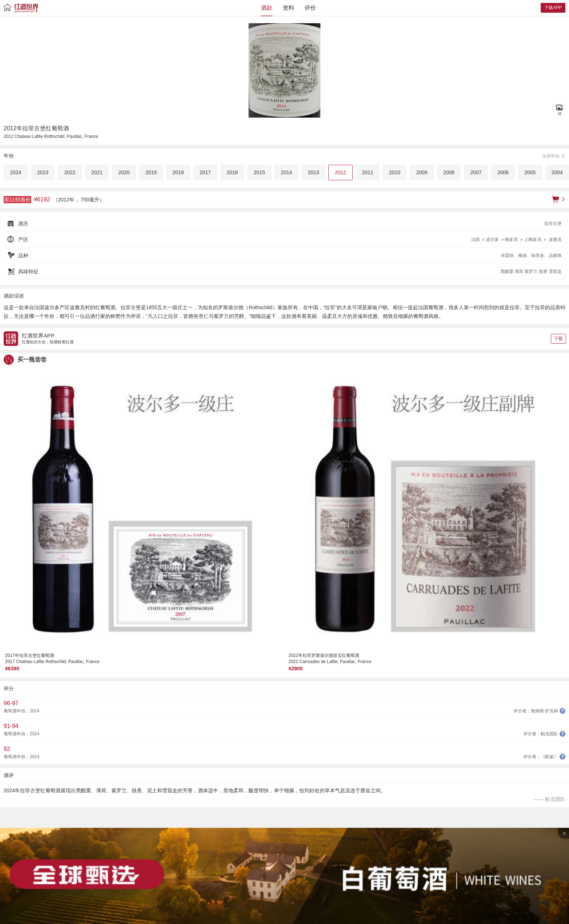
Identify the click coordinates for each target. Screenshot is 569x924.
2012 (341, 172)
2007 (476, 172)
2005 (530, 172)
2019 (151, 172)
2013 (313, 172)
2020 (124, 172)
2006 (503, 172)
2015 (259, 172)
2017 (205, 172)
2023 (43, 172)
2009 (422, 172)
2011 (367, 172)
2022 (70, 172)
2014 (286, 172)
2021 (97, 172)
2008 (449, 172)
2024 (16, 172)
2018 (178, 172)
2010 (395, 172)
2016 (232, 172)
